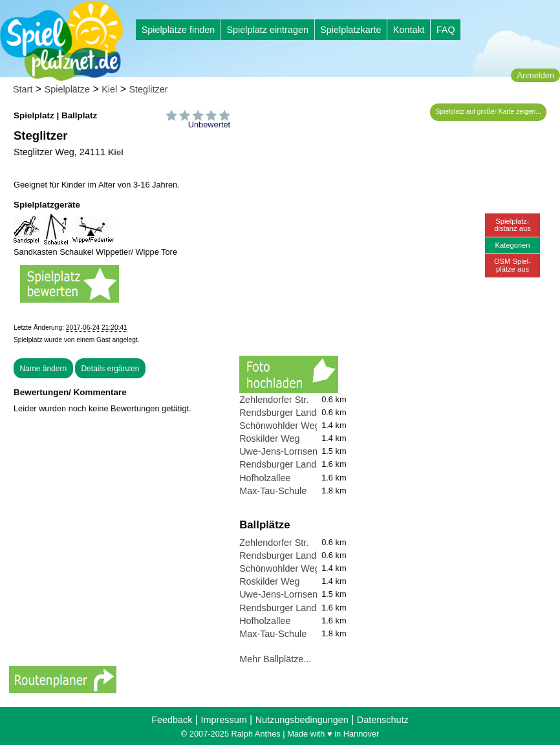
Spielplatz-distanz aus (512, 225)
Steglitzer (149, 89)
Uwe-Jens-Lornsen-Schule (294, 451)
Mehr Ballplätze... (275, 659)
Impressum (223, 720)
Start (23, 89)
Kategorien (512, 245)
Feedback (172, 720)
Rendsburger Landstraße (291, 413)
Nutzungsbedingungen (302, 720)
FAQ (446, 30)
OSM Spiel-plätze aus (512, 265)
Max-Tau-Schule (273, 491)
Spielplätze (67, 89)
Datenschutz (383, 720)
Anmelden (535, 75)
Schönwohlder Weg (280, 426)
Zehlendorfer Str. (274, 400)
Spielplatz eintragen (267, 30)
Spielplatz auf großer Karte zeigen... (489, 112)
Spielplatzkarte (350, 30)
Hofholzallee (265, 478)
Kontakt (409, 30)
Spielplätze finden (178, 30)
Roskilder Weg (269, 438)
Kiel (109, 89)
